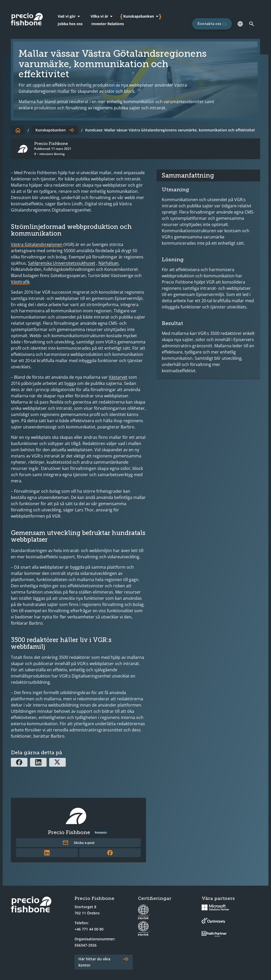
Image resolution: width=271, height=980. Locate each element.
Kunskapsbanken (51, 130)
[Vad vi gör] (70, 16)
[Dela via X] (57, 762)
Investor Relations (108, 24)
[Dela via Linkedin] (38, 762)
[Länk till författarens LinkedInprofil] (47, 853)
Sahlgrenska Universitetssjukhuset (62, 263)
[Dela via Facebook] (19, 762)
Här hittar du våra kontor (94, 962)
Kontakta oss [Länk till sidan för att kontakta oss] (210, 24)
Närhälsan (108, 263)
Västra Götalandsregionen (37, 244)
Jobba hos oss (70, 24)
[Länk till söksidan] (252, 24)
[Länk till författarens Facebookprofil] (110, 853)
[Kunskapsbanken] (142, 16)
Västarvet (118, 377)
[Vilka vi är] (102, 16)
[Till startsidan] (18, 130)
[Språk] (240, 24)
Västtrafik (20, 282)
